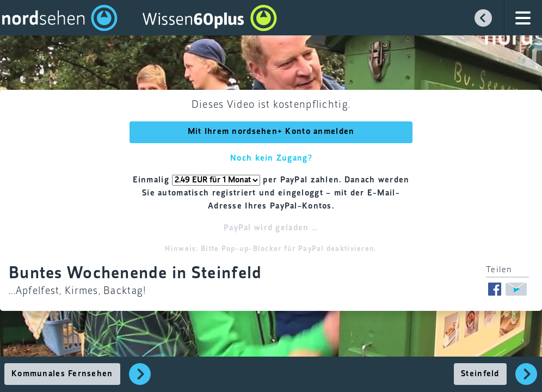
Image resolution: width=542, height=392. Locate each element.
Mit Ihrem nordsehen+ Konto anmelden (271, 132)
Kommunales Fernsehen (62, 374)
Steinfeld (480, 374)
